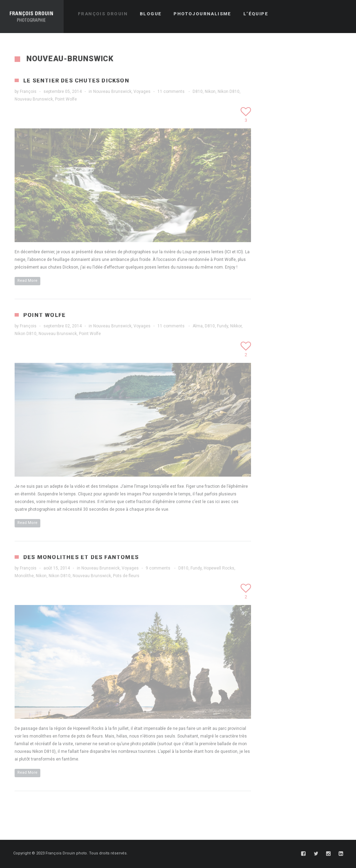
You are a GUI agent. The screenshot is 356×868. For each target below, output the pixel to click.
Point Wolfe (66, 99)
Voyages (142, 91)
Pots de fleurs (126, 576)
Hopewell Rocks (219, 568)
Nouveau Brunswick (112, 91)
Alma (198, 326)
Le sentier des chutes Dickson (76, 81)
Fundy (222, 326)
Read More (27, 281)
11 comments (171, 91)
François (28, 91)
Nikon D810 (229, 91)
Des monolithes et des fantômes (81, 557)
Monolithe (24, 576)
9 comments (158, 568)
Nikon (210, 91)
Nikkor (236, 326)
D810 (198, 91)
